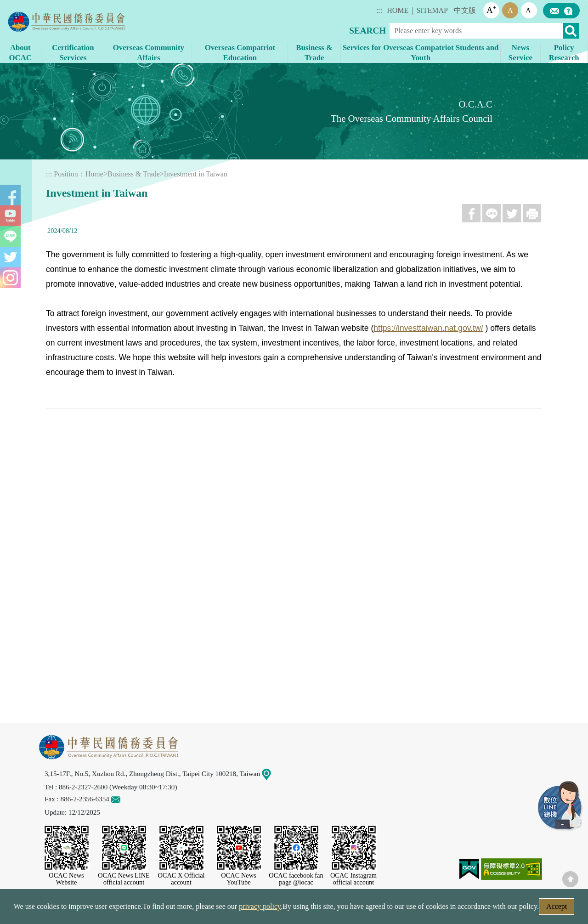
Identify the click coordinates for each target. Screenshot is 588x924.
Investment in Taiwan (196, 174)
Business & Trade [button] (314, 53)
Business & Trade (134, 174)
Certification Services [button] (73, 53)
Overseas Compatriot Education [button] (240, 53)
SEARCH (367, 31)
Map (272, 774)
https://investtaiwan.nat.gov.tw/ (428, 328)
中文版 (465, 10)
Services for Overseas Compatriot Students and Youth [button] (421, 53)
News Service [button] (520, 53)
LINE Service (560, 806)
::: (379, 10)
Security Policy (159, 909)
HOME (398, 10)
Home (94, 174)
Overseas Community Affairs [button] (149, 53)
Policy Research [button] (564, 53)
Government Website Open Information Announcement (370, 909)
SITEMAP (432, 10)
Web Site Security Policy (235, 909)
